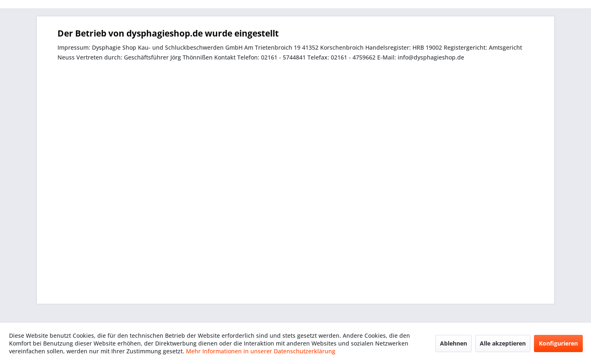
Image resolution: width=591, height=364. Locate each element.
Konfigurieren (558, 343)
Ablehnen (454, 343)
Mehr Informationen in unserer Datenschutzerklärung (261, 351)
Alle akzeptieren (503, 343)
